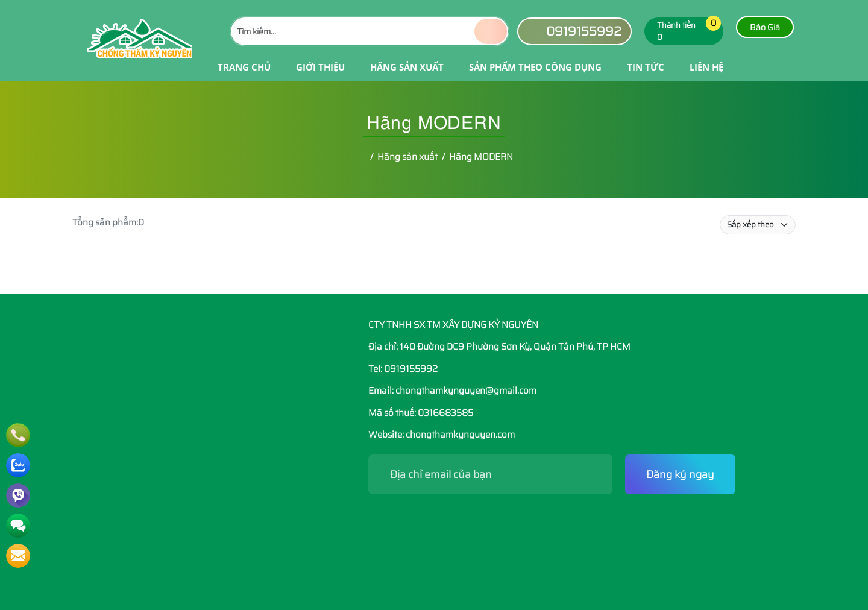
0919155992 (574, 31)
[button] (705, 32)
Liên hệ (706, 67)
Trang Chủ (244, 67)
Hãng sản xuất (407, 67)
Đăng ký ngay (680, 474)
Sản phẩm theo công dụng (535, 67)
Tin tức (646, 67)
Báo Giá (765, 27)
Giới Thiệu (320, 67)
